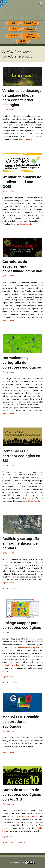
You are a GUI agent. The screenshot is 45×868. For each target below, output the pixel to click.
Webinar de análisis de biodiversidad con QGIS (22, 182)
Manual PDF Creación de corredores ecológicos (21, 722)
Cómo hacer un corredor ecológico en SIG (21, 456)
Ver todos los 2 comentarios (15, 842)
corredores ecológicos (29, 648)
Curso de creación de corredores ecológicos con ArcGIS (22, 795)
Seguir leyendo (25, 139)
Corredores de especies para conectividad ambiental (22, 266)
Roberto (23, 41)
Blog (15, 29)
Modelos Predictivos (31, 36)
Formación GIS (29, 29)
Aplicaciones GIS (30, 23)
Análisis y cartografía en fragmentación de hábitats (21, 543)
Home (13, 23)
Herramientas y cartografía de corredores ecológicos (22, 363)
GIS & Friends (13, 36)
